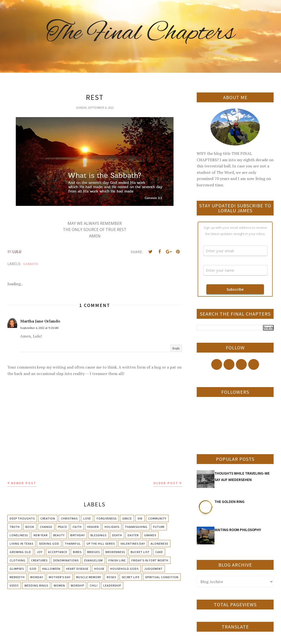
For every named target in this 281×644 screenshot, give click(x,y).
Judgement (153, 569)
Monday (37, 577)
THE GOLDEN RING (229, 502)
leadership (112, 585)
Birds (77, 552)
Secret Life (131, 577)
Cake (159, 552)
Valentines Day (133, 544)
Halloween (51, 569)
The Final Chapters (140, 33)
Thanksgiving (136, 527)
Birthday (78, 535)
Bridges (94, 552)
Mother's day (60, 577)
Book (30, 527)
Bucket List (140, 552)
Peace (62, 527)
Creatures (39, 560)
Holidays (112, 527)
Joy (40, 552)
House (99, 569)
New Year (41, 535)
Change (46, 527)
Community (157, 518)
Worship (77, 585)
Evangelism (94, 560)
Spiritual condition (162, 577)
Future (159, 527)
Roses (111, 577)
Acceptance (58, 552)
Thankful (73, 544)
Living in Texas (21, 544)
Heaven (93, 527)
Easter (133, 535)
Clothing (18, 560)
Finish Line (117, 560)
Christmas (69, 518)
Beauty (59, 535)
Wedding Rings (36, 585)
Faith (77, 527)
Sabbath (31, 264)
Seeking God (49, 544)
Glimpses (17, 569)
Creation (48, 518)
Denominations (66, 560)
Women (59, 585)
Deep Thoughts (22, 518)
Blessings (98, 535)
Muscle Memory (89, 577)
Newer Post (24, 483)
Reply (176, 348)
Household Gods (124, 569)
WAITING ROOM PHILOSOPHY (238, 530)
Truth (15, 527)
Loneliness (19, 535)
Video (14, 585)
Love (87, 518)
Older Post (166, 483)
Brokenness (115, 552)
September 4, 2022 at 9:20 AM (39, 328)
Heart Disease (77, 569)
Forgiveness (107, 518)
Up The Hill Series (101, 544)
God (33, 569)
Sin (140, 518)
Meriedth (17, 577)
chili (94, 585)
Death (117, 535)
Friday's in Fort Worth (150, 560)
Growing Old (20, 552)
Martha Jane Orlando (40, 321)
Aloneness (159, 544)
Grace (127, 518)
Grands (150, 535)
